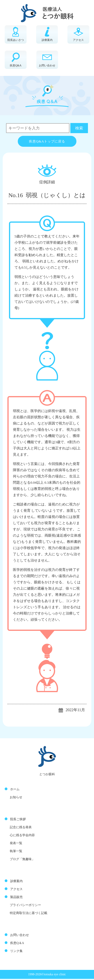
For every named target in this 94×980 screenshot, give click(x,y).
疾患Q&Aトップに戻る (47, 142)
